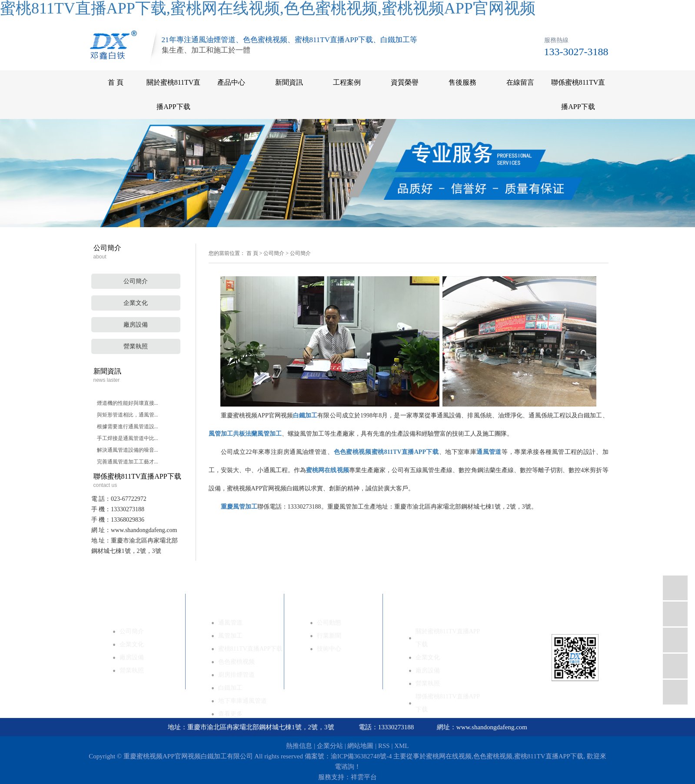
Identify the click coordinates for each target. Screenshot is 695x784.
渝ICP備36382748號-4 (361, 756)
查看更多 (230, 714)
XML (401, 746)
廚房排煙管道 (236, 675)
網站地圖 (360, 746)
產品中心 (231, 82)
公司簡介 (136, 281)
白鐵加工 (230, 688)
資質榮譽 (405, 82)
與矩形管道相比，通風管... (128, 415)
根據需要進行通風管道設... (128, 427)
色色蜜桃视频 (236, 662)
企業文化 (136, 303)
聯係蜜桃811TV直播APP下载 (578, 94)
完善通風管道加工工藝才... (128, 462)
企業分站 (330, 746)
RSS (384, 746)
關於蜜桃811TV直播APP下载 (174, 94)
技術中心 (329, 649)
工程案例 (347, 82)
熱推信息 (299, 746)
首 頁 (116, 82)
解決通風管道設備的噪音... (128, 450)
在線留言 (520, 82)
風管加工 (230, 636)
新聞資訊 (289, 82)
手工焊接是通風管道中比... (128, 438)
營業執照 (136, 346)
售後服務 (462, 82)
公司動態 (329, 623)
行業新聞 (329, 636)
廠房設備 (136, 325)
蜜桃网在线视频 (449, 756)
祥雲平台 (364, 777)
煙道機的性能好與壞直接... (128, 403)
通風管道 (230, 623)
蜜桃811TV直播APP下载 (251, 649)
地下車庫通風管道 (243, 701)
